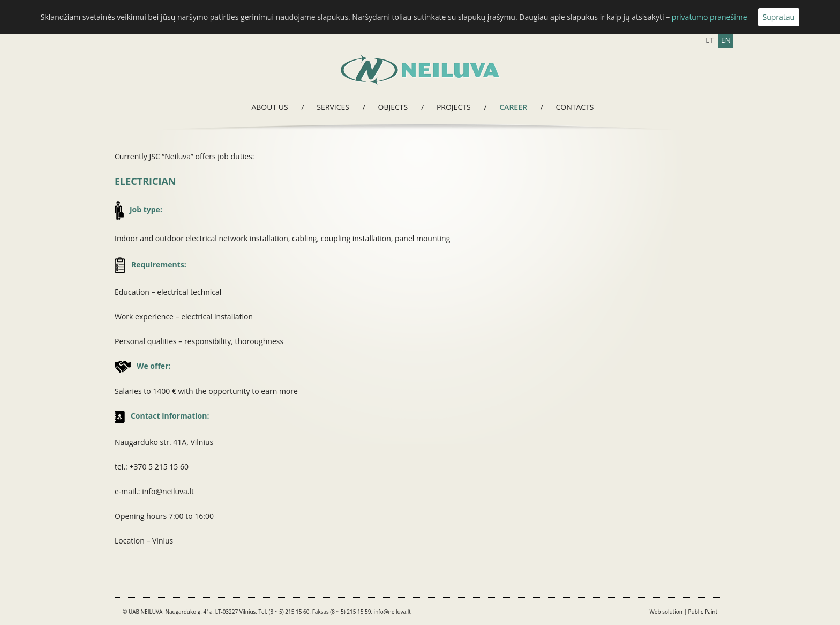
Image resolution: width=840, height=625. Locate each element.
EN (726, 40)
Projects (454, 107)
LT (710, 40)
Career (513, 107)
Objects (393, 107)
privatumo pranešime (710, 17)
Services (333, 107)
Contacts (575, 107)
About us (269, 107)
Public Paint (703, 612)
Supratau (779, 17)
